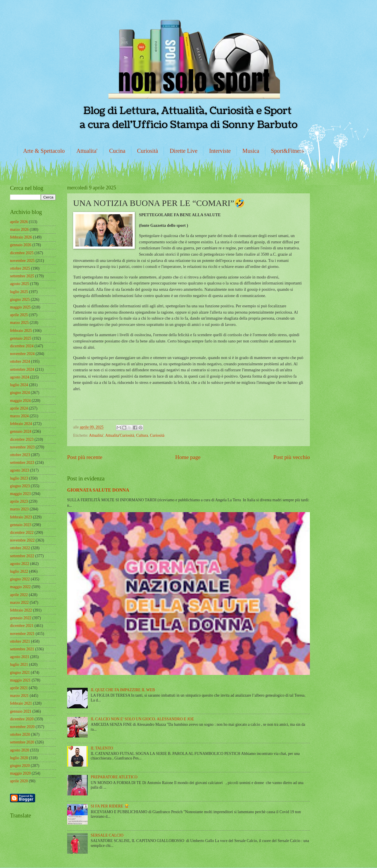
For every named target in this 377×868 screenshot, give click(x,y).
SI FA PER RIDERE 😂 (110, 806)
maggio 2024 (20, 401)
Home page (188, 457)
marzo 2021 (19, 696)
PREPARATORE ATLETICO (114, 777)
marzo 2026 (19, 229)
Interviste (220, 151)
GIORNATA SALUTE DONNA (98, 490)
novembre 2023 (22, 447)
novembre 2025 (22, 261)
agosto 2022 (20, 564)
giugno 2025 (20, 299)
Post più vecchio (292, 457)
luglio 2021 (19, 664)
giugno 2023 (20, 486)
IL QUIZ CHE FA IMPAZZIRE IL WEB (123, 690)
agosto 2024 (20, 377)
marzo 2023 (19, 509)
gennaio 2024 (21, 431)
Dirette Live (184, 151)
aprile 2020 (19, 781)
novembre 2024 (22, 354)
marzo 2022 (19, 603)
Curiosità (148, 151)
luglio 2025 (19, 292)
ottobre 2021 (20, 641)
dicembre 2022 (22, 533)
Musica (251, 151)
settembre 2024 (22, 369)
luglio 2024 (19, 385)
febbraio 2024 (21, 424)
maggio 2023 (20, 494)
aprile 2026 (19, 222)
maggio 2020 (20, 773)
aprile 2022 (19, 595)
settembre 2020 (22, 742)
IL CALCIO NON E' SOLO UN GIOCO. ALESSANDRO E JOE (142, 719)
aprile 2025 (19, 315)
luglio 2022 (19, 571)
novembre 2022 (22, 540)
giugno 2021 (20, 672)
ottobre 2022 (20, 548)
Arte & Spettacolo (44, 151)
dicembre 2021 (22, 626)
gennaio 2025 (21, 338)
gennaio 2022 (21, 618)
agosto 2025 (20, 284)
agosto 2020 (20, 750)
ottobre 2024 (20, 361)
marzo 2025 (19, 323)
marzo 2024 (19, 416)
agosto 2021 (20, 657)
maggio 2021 (20, 680)
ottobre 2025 (20, 268)
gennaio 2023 (21, 525)
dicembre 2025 (22, 253)
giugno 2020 (20, 766)
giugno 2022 (20, 579)
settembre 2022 (22, 556)
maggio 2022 (20, 587)
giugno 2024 (20, 393)
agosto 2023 (20, 470)
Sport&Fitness (288, 151)
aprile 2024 (19, 408)
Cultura (142, 435)
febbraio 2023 (21, 517)
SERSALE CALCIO (107, 835)
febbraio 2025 (21, 331)
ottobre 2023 (20, 455)
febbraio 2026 (21, 237)
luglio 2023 (19, 478)
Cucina (117, 151)
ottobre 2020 (20, 734)
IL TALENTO (102, 748)
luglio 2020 (19, 758)
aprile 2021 (19, 688)
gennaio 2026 (21, 245)
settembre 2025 (22, 276)
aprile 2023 (19, 501)
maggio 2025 (20, 307)
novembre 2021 (22, 634)
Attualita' (87, 151)
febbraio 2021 (21, 703)
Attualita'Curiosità (120, 435)
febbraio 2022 (21, 610)
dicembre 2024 (22, 346)
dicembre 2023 (22, 439)
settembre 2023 (22, 463)
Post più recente (85, 457)
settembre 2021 (22, 649)
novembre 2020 (22, 727)
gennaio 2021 (21, 711)
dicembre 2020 (22, 719)
